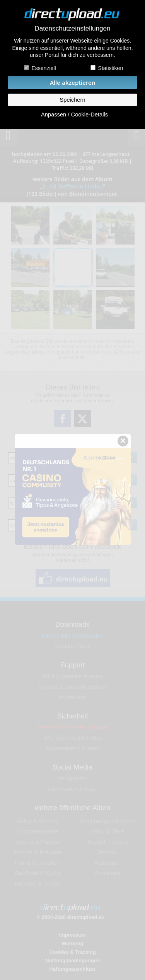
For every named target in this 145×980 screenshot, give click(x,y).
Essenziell (43, 68)
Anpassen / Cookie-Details (74, 115)
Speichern (72, 100)
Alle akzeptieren (73, 83)
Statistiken (111, 68)
